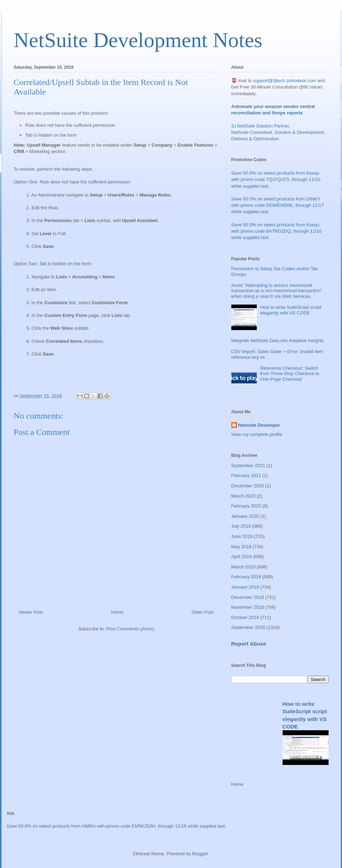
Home (117, 612)
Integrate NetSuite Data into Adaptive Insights (278, 341)
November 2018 (248, 607)
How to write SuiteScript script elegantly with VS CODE (291, 310)
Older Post (202, 612)
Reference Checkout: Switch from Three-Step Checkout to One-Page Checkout (290, 374)
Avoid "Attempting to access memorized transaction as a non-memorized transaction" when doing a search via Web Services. (277, 291)
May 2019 (241, 547)
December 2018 (248, 597)
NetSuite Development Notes (138, 40)
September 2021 (248, 466)
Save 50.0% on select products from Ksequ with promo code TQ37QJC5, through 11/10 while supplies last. (276, 179)
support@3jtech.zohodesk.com (285, 81)
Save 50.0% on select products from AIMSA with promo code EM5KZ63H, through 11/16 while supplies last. (117, 826)
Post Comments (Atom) (130, 629)
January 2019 (245, 587)
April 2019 (242, 557)
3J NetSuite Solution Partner (260, 126)
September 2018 (248, 627)
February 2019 (246, 577)
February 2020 (246, 506)
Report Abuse (249, 644)
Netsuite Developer (259, 425)
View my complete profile (257, 434)
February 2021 (246, 475)
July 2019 (241, 526)
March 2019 (244, 567)
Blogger (200, 854)
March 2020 (244, 496)
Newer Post (31, 612)
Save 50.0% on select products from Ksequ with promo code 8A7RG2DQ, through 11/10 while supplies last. (277, 231)
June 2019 (242, 536)
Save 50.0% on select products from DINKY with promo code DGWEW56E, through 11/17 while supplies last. (278, 205)
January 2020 (245, 516)
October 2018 (245, 617)
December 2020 (248, 486)
